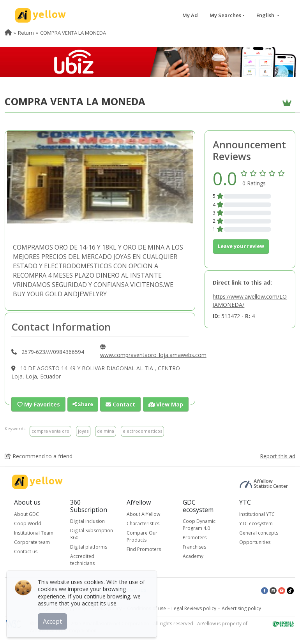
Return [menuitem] (26, 33)
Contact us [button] (26, 551)
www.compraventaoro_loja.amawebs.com (153, 355)
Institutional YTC (257, 514)
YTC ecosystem (256, 523)
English (266, 15)
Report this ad (278, 456)
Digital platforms (89, 547)
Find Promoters (144, 549)
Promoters (195, 538)
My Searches (225, 15)
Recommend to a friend (39, 456)
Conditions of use (146, 608)
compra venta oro (50, 431)
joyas (83, 431)
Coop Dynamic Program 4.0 (199, 525)
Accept (54, 620)
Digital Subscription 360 (92, 534)
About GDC (26, 514)
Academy (193, 556)
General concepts (259, 532)
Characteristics (143, 523)
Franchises (194, 547)
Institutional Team (34, 532)
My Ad (190, 15)
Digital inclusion (87, 521)
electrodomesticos (142, 431)
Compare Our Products (142, 536)
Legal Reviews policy (194, 608)
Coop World (28, 523)
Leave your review (241, 246)
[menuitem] (8, 33)
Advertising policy (241, 608)
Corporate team (32, 542)
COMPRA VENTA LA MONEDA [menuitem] (73, 33)
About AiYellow (143, 514)
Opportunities (255, 542)
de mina (106, 431)
